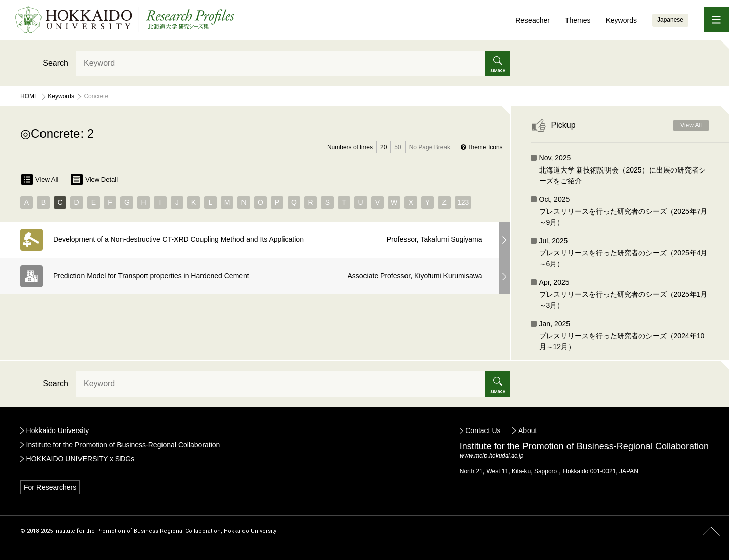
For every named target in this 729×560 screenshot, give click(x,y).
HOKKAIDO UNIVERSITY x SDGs (80, 459)
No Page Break (430, 147)
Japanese (670, 20)
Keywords (621, 20)
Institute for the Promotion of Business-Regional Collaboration (123, 445)
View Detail (94, 179)
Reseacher (533, 20)
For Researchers (50, 487)
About (528, 430)
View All (40, 179)
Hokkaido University (58, 430)
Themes (578, 20)
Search (55, 63)
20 (383, 147)
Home (29, 96)
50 (398, 147)
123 (463, 202)
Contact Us (483, 430)
